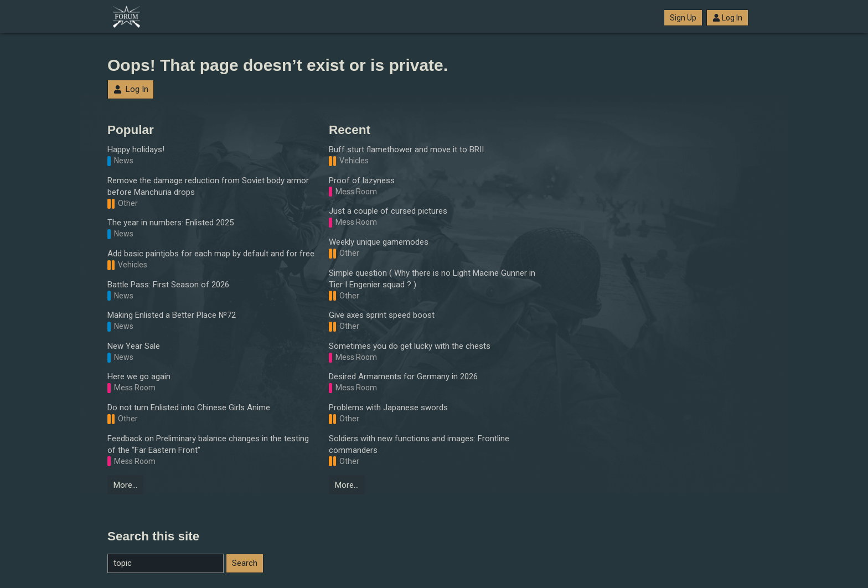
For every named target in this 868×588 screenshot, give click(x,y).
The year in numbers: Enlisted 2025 (170, 223)
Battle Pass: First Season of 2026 (168, 285)
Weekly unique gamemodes (379, 242)
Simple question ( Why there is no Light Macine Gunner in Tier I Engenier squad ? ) (432, 279)
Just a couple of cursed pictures (388, 211)
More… (125, 485)
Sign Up (683, 18)
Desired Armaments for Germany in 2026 (403, 376)
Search (245, 563)
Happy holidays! (136, 149)
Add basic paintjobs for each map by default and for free (211, 254)
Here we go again (139, 376)
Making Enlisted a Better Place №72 (172, 315)
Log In (727, 18)
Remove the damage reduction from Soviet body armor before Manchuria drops (208, 186)
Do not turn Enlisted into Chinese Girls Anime (189, 408)
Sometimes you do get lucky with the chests (410, 346)
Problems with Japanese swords (388, 408)
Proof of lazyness (362, 180)
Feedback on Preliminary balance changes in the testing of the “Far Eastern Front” (208, 444)
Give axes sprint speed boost (382, 315)
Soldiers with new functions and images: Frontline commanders (419, 444)
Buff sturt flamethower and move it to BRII (406, 149)
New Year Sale (134, 346)
